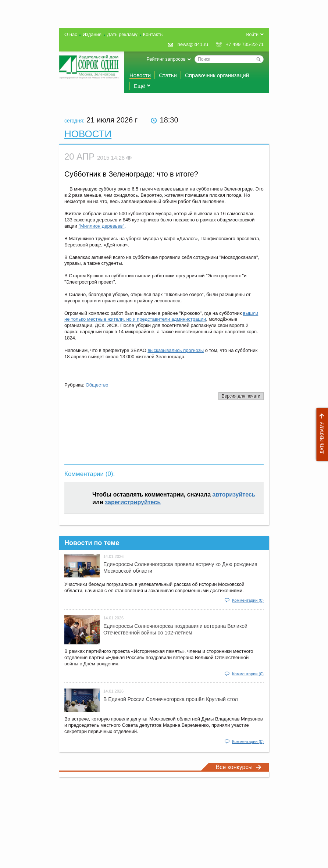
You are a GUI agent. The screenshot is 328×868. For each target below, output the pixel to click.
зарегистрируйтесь (133, 502)
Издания (92, 34)
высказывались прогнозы (176, 350)
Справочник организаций (217, 75)
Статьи (168, 75)
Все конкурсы (239, 767)
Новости (140, 75)
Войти (252, 35)
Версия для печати (241, 396)
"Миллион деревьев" (102, 226)
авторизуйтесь (234, 495)
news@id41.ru (193, 44)
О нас (71, 34)
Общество (97, 385)
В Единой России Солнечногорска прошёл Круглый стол (171, 699)
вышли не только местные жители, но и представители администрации (161, 316)
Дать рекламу (320, 435)
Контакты (153, 34)
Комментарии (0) (248, 600)
